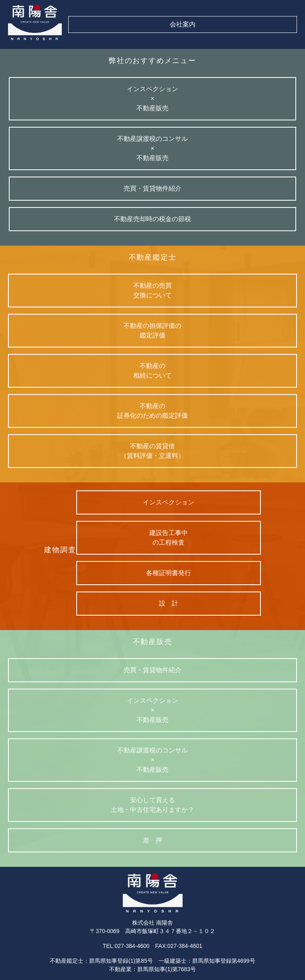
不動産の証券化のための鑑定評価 (152, 411)
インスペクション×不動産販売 (152, 710)
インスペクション (169, 502)
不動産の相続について (152, 371)
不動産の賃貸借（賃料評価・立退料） (152, 451)
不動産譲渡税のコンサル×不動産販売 (152, 760)
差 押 (152, 840)
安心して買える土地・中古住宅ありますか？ (152, 805)
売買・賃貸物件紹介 (152, 670)
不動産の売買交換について (152, 290)
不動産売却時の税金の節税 (152, 219)
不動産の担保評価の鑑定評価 (152, 330)
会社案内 (183, 24)
